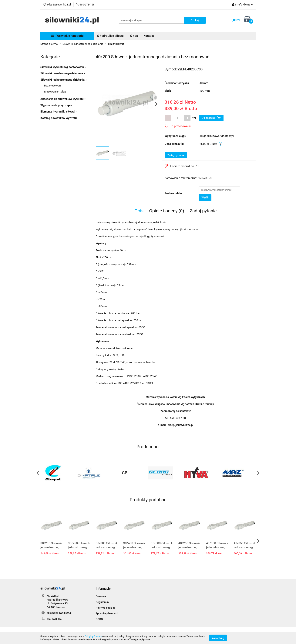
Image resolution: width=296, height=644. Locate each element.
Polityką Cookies (93, 636)
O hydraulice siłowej (111, 36)
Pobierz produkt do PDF (182, 166)
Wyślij (205, 197)
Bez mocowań (52, 86)
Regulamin (102, 602)
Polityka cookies (106, 608)
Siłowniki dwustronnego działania (63, 73)
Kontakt (149, 36)
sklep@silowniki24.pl (60, 613)
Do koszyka (211, 118)
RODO (99, 619)
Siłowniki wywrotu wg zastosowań (63, 67)
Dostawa (101, 596)
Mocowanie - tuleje (55, 92)
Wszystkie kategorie (67, 36)
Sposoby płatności (107, 613)
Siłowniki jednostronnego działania (64, 80)
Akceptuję (218, 638)
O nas (134, 36)
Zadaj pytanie (176, 155)
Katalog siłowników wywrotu (60, 118)
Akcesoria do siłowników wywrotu (63, 99)
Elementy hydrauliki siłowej (59, 112)
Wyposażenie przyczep (56, 105)
